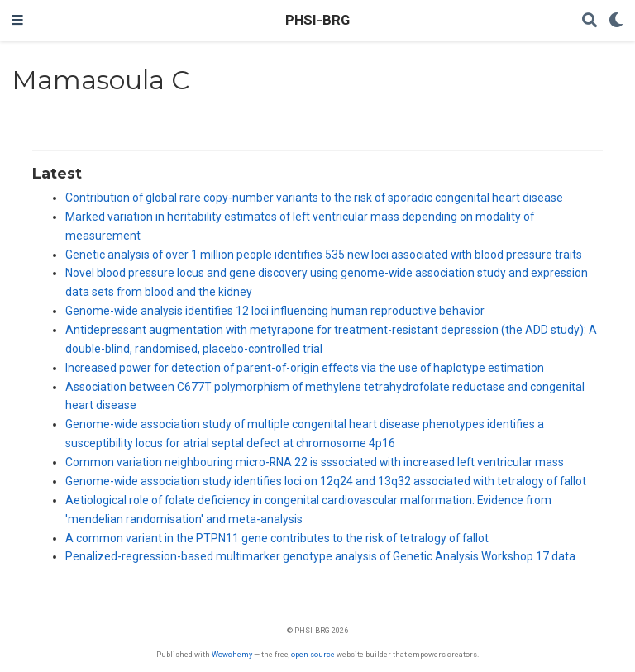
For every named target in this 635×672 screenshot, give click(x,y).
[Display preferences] (616, 21)
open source (313, 654)
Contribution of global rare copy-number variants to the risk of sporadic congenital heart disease (314, 198)
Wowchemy (232, 654)
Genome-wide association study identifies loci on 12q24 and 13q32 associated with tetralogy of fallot (326, 481)
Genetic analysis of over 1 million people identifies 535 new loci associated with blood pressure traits (324, 255)
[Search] (590, 21)
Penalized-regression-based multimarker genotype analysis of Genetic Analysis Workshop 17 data (320, 556)
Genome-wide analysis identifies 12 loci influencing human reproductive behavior (275, 311)
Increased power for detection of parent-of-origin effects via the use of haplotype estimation (305, 368)
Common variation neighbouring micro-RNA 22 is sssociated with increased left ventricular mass (315, 462)
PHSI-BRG (317, 20)
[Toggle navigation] (17, 21)
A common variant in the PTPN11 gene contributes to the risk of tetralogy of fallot (277, 538)
